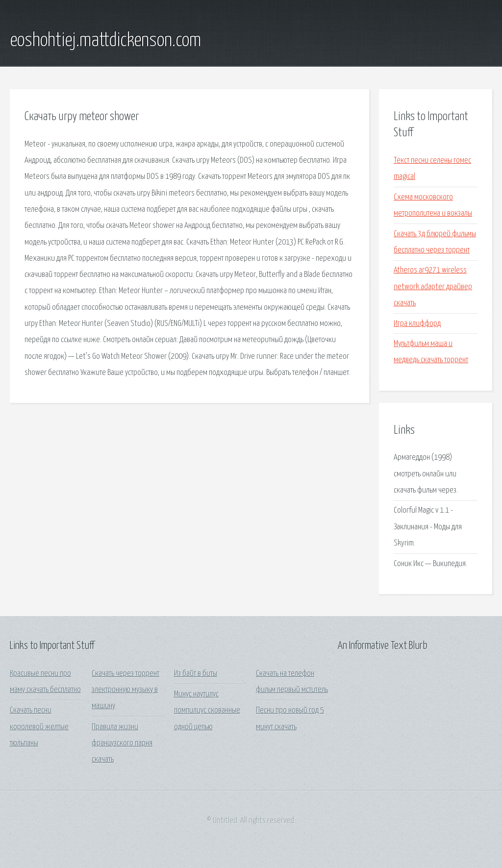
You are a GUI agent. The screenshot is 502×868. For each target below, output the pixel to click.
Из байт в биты (196, 674)
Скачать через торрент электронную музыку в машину (125, 690)
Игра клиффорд (417, 324)
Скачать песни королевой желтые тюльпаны (39, 727)
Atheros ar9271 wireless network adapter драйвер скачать (433, 287)
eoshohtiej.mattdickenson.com (105, 41)
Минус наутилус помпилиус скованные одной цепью (207, 711)
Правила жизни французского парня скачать (122, 744)
